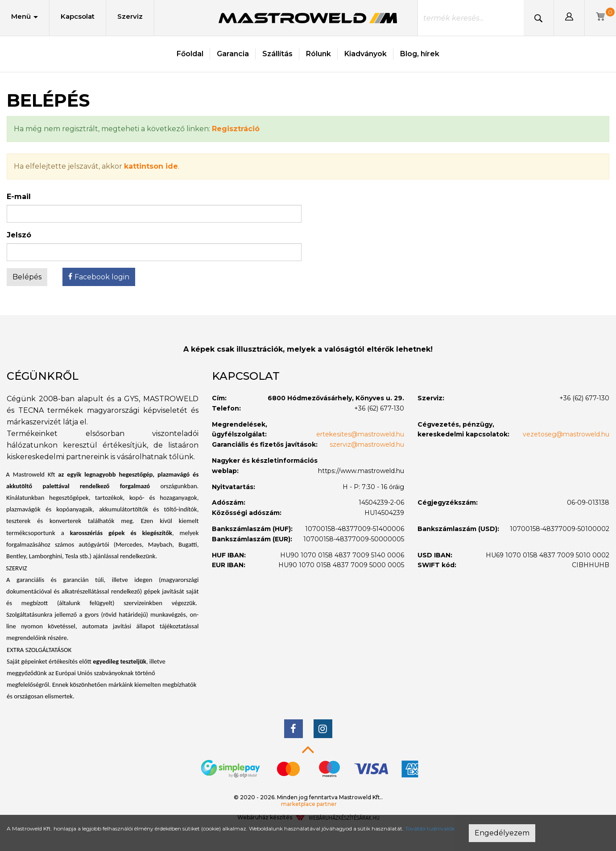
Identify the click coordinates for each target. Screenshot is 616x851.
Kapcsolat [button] (246, 376)
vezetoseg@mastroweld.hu (566, 434)
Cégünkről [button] (43, 376)
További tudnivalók (430, 828)
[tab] (103, 376)
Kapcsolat (78, 16)
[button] (569, 18)
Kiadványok (366, 54)
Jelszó (19, 235)
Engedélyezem (502, 833)
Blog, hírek (420, 54)
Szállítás (277, 54)
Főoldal (190, 54)
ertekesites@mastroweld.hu (360, 434)
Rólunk (318, 54)
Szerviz (130, 16)
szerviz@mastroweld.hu (367, 444)
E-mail (19, 197)
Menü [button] (25, 16)
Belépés (27, 277)
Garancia (233, 54)
